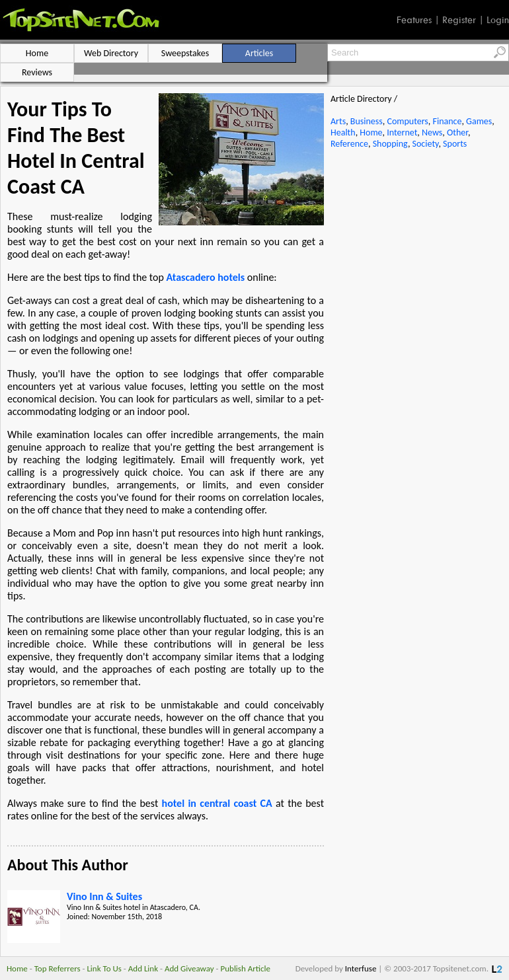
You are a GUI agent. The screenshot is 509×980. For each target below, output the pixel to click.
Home (371, 132)
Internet (402, 132)
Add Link (143, 968)
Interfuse (361, 968)
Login (498, 20)
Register (459, 20)
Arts (338, 121)
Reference (349, 144)
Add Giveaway (189, 968)
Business (367, 121)
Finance (447, 121)
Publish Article (246, 968)
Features (414, 20)
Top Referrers (58, 968)
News (432, 132)
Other (457, 132)
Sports (455, 144)
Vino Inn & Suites (104, 896)
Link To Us (104, 968)
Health (343, 132)
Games (479, 121)
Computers (407, 121)
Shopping (390, 144)
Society (426, 144)
